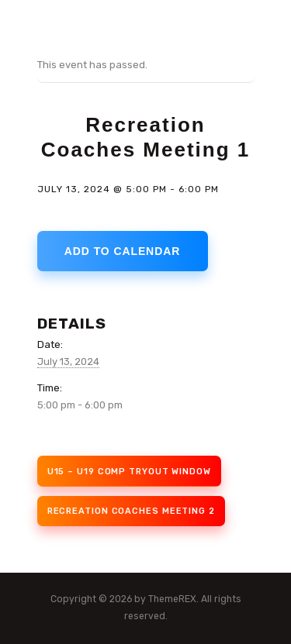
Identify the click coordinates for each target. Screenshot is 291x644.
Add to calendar (122, 251)
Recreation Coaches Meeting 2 (131, 511)
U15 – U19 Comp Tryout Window (129, 472)
